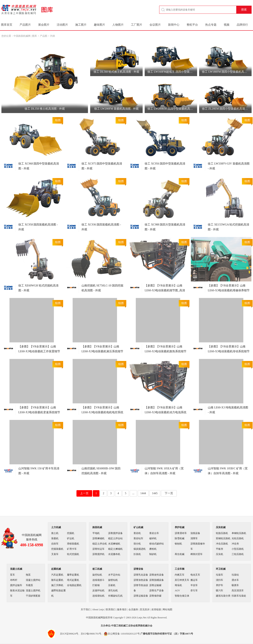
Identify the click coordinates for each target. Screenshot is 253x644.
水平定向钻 (114, 575)
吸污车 (220, 591)
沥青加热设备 (141, 580)
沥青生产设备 (157, 591)
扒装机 (137, 554)
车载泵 (29, 585)
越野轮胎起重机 (59, 593)
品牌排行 (242, 25)
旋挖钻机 (97, 575)
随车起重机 (57, 580)
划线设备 (195, 533)
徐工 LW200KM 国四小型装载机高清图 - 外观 (172, 109)
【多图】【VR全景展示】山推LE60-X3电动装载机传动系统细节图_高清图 (229, 351)
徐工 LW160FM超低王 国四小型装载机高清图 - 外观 (172, 72)
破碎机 (153, 538)
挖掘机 (71, 533)
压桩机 (112, 585)
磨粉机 (153, 549)
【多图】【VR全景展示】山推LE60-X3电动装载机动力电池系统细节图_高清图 (166, 412)
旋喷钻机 (113, 580)
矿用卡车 (72, 549)
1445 (155, 493)
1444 (143, 493)
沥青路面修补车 (198, 546)
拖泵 (28, 575)
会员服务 (133, 609)
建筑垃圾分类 (223, 596)
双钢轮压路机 (223, 538)
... (133, 493)
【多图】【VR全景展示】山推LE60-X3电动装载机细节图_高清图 (165, 290)
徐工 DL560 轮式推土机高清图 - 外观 (116, 72)
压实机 (220, 554)
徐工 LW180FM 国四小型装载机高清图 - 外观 (227, 72)
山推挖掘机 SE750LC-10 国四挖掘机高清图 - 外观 (102, 288)
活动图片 (62, 25)
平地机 (96, 533)
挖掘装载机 (57, 549)
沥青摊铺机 (98, 538)
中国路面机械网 (22, 36)
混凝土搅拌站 (33, 580)
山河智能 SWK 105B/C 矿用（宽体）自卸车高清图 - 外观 (228, 471)
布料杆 (14, 580)
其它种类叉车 (182, 580)
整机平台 (192, 25)
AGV (177, 591)
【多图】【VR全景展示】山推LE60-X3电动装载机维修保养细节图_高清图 (229, 290)
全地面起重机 (74, 585)
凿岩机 (137, 533)
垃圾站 (235, 575)
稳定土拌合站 (115, 538)
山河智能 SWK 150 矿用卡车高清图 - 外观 (39, 471)
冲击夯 (235, 544)
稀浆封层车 (197, 554)
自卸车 (55, 544)
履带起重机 (73, 575)
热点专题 (211, 25)
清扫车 (220, 580)
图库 (34, 36)
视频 (227, 25)
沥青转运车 (98, 549)
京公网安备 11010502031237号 (122, 634)
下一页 (169, 493)
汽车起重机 (57, 575)
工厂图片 (137, 25)
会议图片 (155, 25)
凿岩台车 (154, 533)
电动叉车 (195, 575)
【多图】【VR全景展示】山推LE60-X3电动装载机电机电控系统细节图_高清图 (102, 412)
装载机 (55, 538)
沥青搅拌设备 (115, 533)
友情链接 (156, 609)
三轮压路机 (238, 554)
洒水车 (235, 580)
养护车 (220, 585)
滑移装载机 (73, 544)
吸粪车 (235, 585)
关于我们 (86, 609)
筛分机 (137, 544)
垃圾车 (220, 575)
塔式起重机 (73, 580)
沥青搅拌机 (98, 554)
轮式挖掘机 (73, 554)
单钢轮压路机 (239, 533)
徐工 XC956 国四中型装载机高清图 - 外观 (165, 166)
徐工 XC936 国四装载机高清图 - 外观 (101, 227)
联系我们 (111, 609)
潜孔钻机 (113, 591)
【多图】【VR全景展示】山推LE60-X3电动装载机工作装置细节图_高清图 (39, 351)
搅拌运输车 (16, 585)
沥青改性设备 (157, 575)
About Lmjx (98, 609)
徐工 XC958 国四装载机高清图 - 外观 (38, 227)
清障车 (194, 538)
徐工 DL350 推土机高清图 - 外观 (45, 109)
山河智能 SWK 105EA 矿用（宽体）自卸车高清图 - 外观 (164, 471)
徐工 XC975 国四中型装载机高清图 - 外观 (102, 166)
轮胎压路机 (222, 533)
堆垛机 (178, 585)
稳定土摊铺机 (115, 549)
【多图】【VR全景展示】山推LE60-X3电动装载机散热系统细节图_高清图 (166, 351)
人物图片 (118, 25)
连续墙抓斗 (98, 580)
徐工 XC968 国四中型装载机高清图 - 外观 (39, 166)
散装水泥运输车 (17, 593)
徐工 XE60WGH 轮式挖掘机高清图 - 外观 (38, 288)
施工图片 (81, 25)
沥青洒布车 (181, 533)
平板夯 (220, 549)
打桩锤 (96, 585)
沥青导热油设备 (141, 588)
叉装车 (55, 554)
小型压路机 (238, 549)
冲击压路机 (222, 544)
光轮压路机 (238, 538)
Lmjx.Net (142, 618)
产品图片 (25, 25)
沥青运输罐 (155, 585)
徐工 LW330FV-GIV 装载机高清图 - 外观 (229, 166)
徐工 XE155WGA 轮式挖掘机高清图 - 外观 (228, 227)
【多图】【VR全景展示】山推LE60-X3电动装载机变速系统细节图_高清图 (39, 412)
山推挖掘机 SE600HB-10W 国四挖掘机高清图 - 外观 (101, 471)
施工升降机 (57, 585)
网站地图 (167, 609)
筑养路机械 (141, 626)
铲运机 (71, 538)
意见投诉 (145, 609)
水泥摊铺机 (114, 544)
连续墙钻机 (98, 596)
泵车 (13, 575)
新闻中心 (174, 25)
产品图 (44, 36)
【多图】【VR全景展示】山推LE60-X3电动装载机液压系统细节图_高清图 (102, 351)
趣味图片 (99, 25)
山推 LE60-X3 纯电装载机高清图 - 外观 (228, 410)
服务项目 (122, 609)
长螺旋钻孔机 (115, 596)
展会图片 (44, 25)
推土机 (55, 533)
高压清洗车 (238, 591)
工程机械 (121, 626)
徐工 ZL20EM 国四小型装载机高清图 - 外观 (227, 109)
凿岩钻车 (138, 538)
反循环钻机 (98, 591)
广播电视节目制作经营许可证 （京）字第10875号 (167, 634)
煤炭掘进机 (140, 549)
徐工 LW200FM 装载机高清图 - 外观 (117, 109)
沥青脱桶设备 (157, 580)
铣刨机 (178, 544)
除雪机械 (180, 538)
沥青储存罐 (155, 596)
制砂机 (153, 554)
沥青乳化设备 (141, 575)
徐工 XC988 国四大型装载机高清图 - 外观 (165, 227)
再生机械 (180, 554)
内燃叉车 (180, 575)
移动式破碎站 (157, 544)
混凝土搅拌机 (33, 591)
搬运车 (194, 580)
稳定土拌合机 (100, 544)
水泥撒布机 (114, 554)
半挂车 (194, 585)
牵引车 (194, 591)
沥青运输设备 (141, 596)
